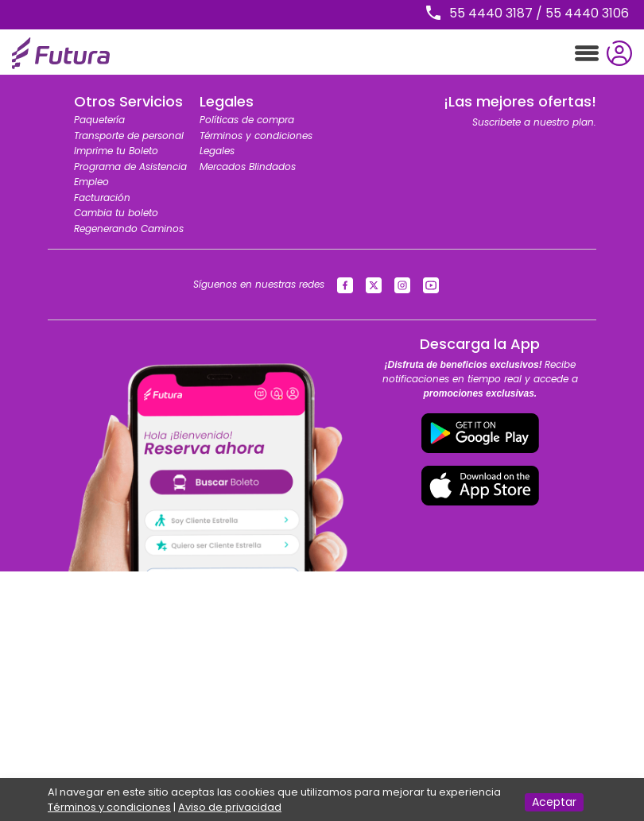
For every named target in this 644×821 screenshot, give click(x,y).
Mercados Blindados (248, 167)
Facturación (102, 198)
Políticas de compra (247, 120)
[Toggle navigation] (587, 54)
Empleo (91, 182)
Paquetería (99, 120)
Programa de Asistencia (130, 167)
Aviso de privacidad (230, 807)
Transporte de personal (129, 136)
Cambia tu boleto (116, 213)
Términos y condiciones (256, 136)
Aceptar (554, 802)
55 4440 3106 (587, 13)
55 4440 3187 (491, 13)
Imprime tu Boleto (116, 151)
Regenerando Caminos (129, 228)
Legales (217, 151)
